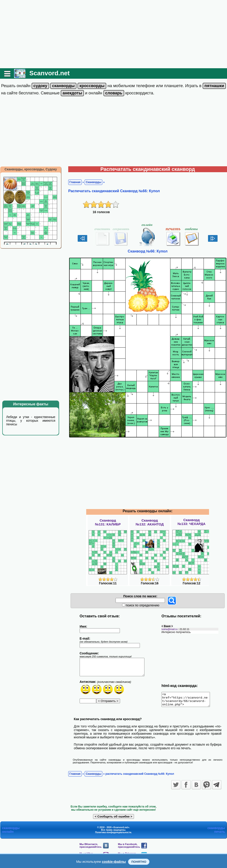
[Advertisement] (113, 34)
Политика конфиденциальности (113, 835)
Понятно (139, 862)
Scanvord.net (49, 73)
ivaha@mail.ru (169, 629)
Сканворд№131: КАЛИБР (108, 522)
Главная (75, 182)
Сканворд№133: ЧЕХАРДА (192, 522)
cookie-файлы (114, 862)
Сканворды (93, 182)
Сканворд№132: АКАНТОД (150, 522)
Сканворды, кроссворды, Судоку (31, 169)
